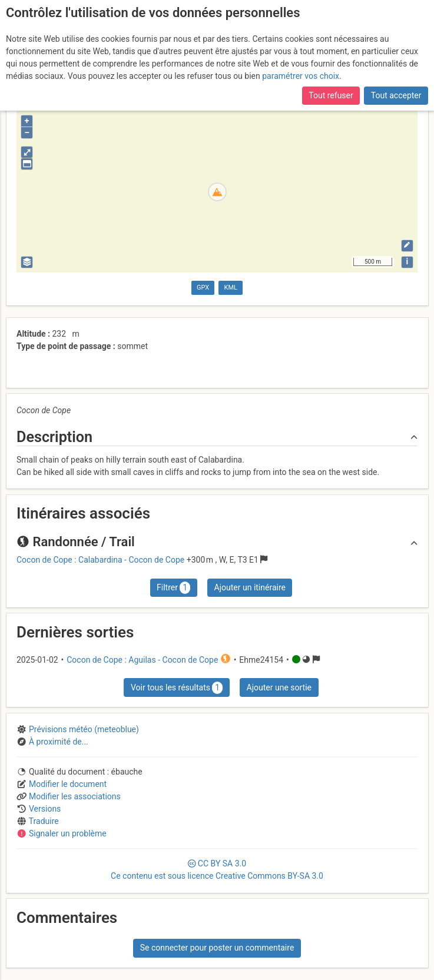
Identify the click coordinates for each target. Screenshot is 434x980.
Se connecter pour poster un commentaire (217, 948)
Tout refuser (331, 95)
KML (231, 288)
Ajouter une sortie (279, 687)
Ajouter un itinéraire (250, 587)
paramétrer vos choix (301, 76)
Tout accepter (396, 95)
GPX (203, 288)
